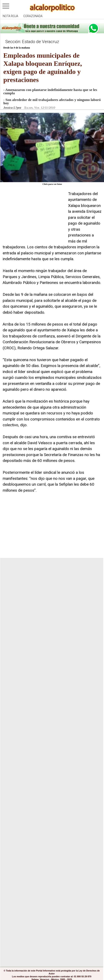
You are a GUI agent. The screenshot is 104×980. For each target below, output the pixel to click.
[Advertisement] (34, 217)
